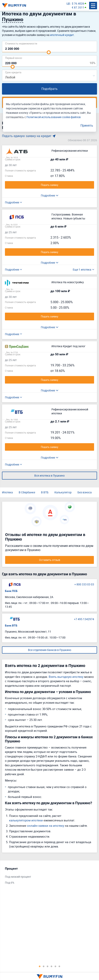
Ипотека (7, 492)
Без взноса (85, 492)
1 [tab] (40, 966)
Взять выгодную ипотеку (66, 677)
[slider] (49, 52)
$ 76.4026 (78, 3)
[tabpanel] (48, 877)
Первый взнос (14, 58)
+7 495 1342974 (84, 619)
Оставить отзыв (50, 560)
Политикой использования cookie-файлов (54, 117)
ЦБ (68, 3)
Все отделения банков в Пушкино (50, 650)
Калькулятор (63, 492)
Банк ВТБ (11, 625)
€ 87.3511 (78, 7)
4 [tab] (51, 966)
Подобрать (49, 89)
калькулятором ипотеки (26, 820)
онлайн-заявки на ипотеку (46, 826)
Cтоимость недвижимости (21, 43)
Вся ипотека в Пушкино (49, 475)
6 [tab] (59, 966)
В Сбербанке (27, 492)
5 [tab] (55, 966)
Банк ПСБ (11, 591)
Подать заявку (49, 185)
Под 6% (10, 883)
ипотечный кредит (62, 35)
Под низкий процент (18, 877)
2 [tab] (44, 966)
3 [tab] (48, 966)
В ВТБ (45, 492)
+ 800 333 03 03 (84, 584)
